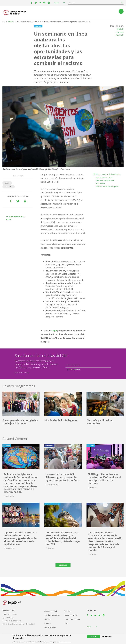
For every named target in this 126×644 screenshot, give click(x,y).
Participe (68, 611)
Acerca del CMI (51, 611)
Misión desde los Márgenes (107, 186)
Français (120, 32)
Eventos (48, 623)
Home (3, 22)
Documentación (71, 615)
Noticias (11, 22)
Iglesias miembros (52, 615)
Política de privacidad (22, 372)
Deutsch (120, 35)
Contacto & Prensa (72, 619)
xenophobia (9, 187)
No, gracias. (107, 636)
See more (63, 565)
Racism (7, 183)
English (120, 29)
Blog (66, 623)
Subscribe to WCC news (15, 218)
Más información (65, 642)
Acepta (93, 636)
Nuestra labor (50, 627)
